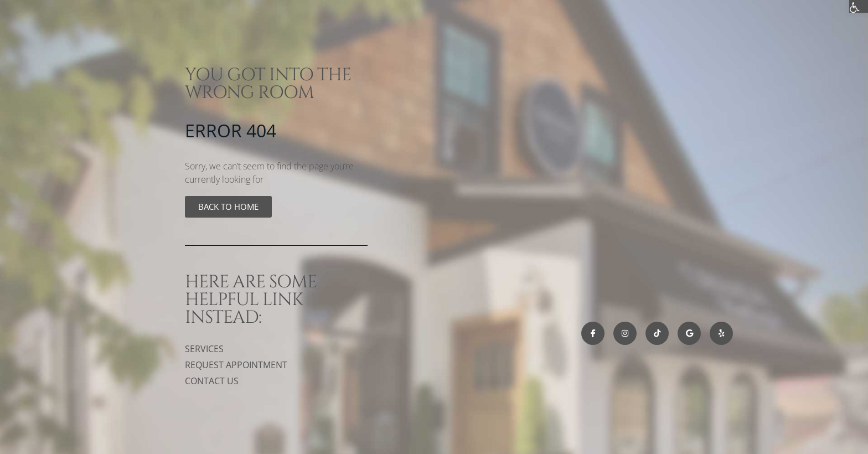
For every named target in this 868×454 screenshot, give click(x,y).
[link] (228, 207)
